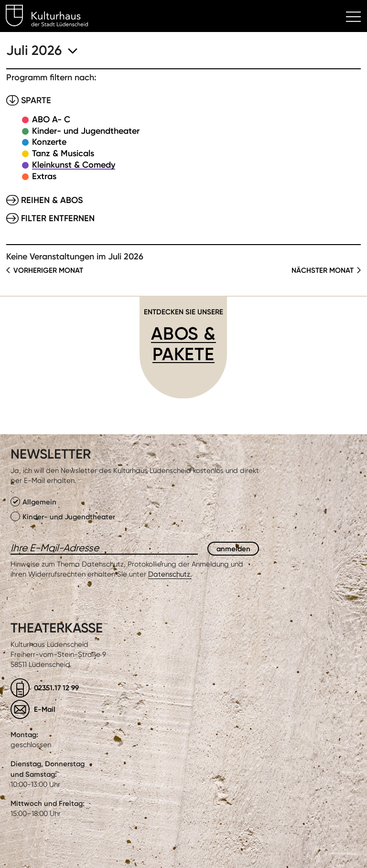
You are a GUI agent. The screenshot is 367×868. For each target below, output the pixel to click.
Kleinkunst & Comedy (74, 165)
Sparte (36, 100)
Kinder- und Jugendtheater (86, 131)
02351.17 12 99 (56, 688)
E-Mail (45, 709)
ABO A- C (51, 119)
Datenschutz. (170, 574)
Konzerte (49, 142)
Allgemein (33, 502)
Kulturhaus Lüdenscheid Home (52, 17)
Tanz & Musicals (63, 153)
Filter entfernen (58, 218)
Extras (44, 176)
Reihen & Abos (52, 200)
